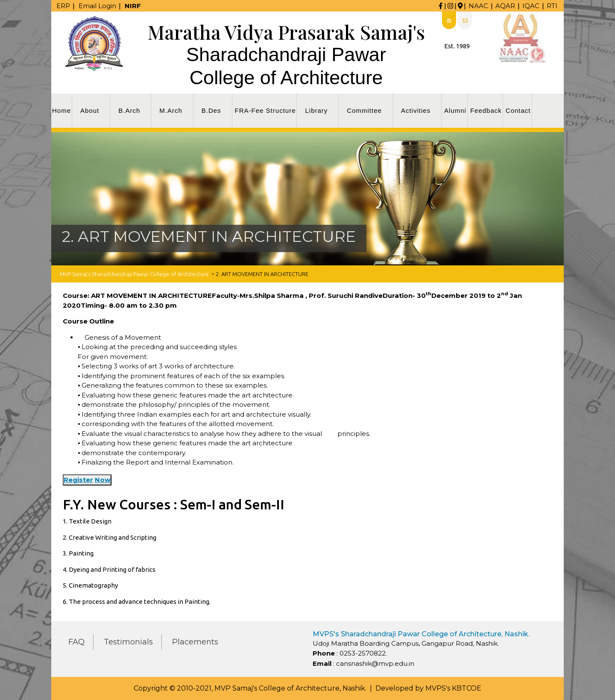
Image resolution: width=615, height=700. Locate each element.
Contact (518, 110)
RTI (552, 6)
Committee (364, 110)
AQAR (505, 6)
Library (316, 110)
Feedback (486, 110)
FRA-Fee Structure (265, 110)
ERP (63, 6)
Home (61, 110)
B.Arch (129, 110)
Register (78, 480)
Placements (195, 642)
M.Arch (171, 110)
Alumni (455, 110)
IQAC (531, 6)
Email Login (97, 6)
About (90, 110)
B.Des (211, 110)
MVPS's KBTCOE (453, 688)
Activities (416, 110)
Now (103, 480)
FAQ (76, 642)
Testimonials (128, 642)
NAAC (478, 6)
